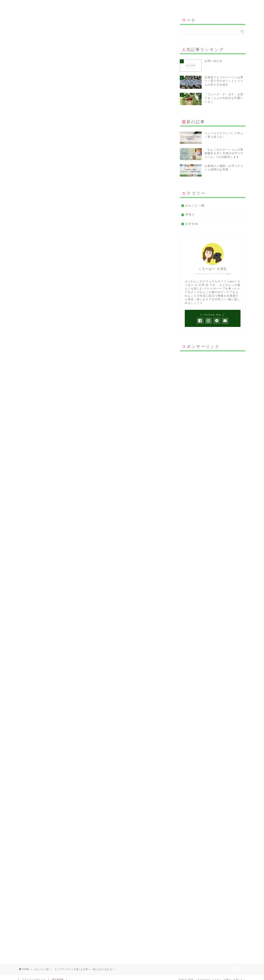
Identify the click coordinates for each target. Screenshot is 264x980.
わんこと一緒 (27, 22)
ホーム (43, 5)
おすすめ (192, 224)
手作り (190, 215)
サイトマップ (91, 5)
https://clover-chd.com (57, 706)
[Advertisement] (213, 379)
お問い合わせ (187, 5)
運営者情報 (139, 5)
